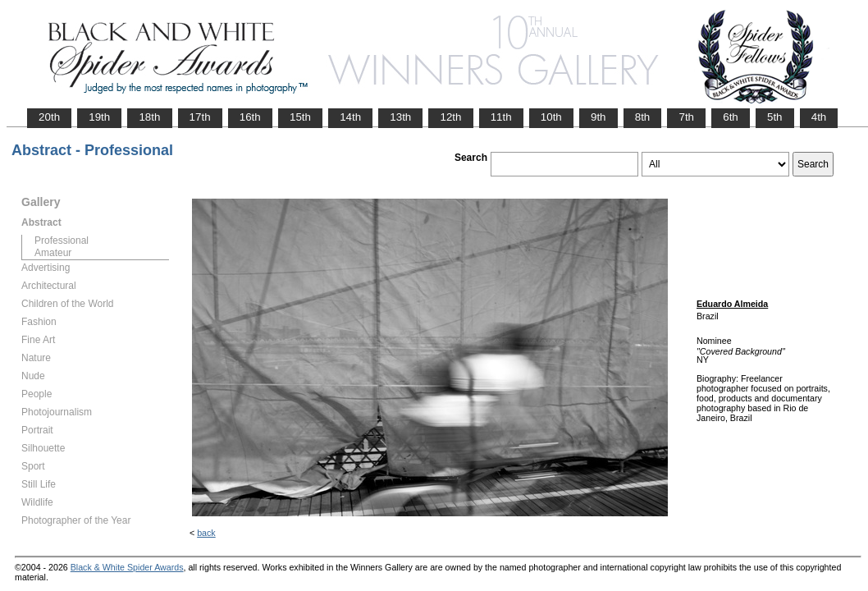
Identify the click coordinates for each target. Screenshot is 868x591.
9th (598, 117)
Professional (62, 241)
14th (350, 117)
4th (819, 117)
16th (250, 117)
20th (49, 117)
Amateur (53, 253)
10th (551, 117)
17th (200, 117)
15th (300, 117)
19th (99, 117)
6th (731, 117)
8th (643, 117)
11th (501, 117)
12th (450, 117)
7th (686, 117)
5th (775, 117)
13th (400, 117)
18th (149, 117)
